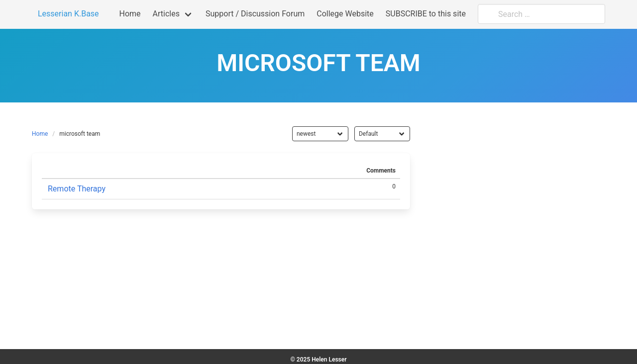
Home (40, 134)
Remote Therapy (77, 189)
